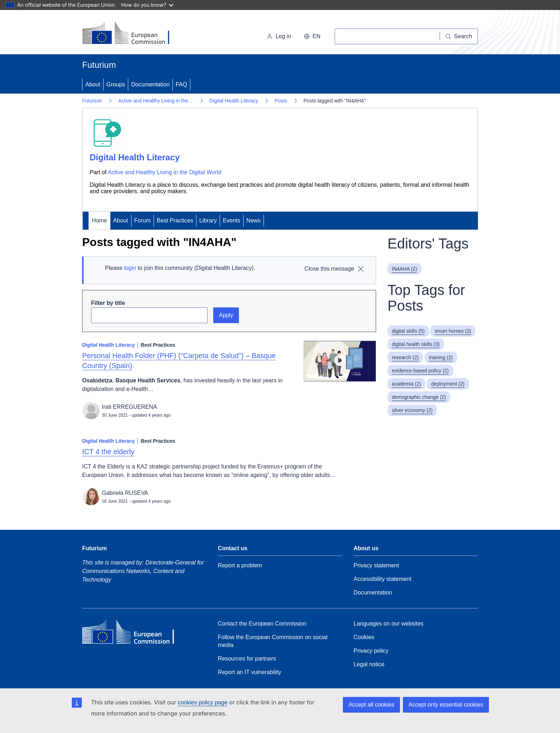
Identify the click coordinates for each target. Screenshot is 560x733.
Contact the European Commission (262, 624)
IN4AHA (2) (404, 269)
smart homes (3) (453, 331)
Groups (116, 84)
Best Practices (175, 220)
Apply (226, 315)
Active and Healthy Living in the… (156, 101)
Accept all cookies (371, 705)
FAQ (181, 84)
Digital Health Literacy (234, 101)
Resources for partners (247, 659)
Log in (279, 36)
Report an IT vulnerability (250, 672)
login (130, 268)
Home (99, 220)
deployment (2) (448, 384)
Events (232, 220)
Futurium (99, 65)
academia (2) (406, 384)
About (93, 84)
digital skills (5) (408, 331)
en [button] (312, 36)
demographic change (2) (419, 397)
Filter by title (108, 303)
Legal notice (369, 664)
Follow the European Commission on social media (273, 641)
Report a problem (240, 565)
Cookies (364, 637)
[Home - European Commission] (131, 34)
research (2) (405, 357)
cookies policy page (202, 702)
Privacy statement (376, 565)
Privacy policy (371, 651)
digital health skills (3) (416, 344)
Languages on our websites (389, 624)
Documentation (150, 84)
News (254, 220)
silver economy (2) (412, 410)
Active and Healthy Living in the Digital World (165, 172)
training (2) (441, 357)
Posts (281, 101)
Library (208, 220)
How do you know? (147, 5)
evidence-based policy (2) (420, 371)
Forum (142, 220)
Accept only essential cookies (446, 705)
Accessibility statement (382, 579)
